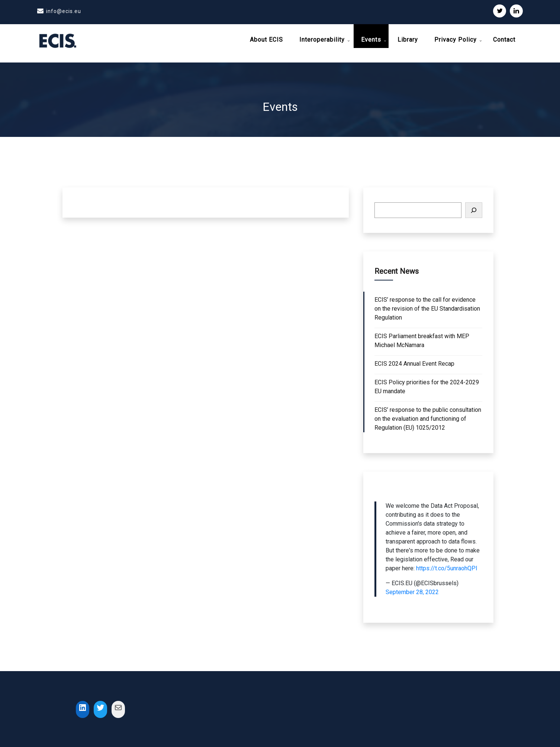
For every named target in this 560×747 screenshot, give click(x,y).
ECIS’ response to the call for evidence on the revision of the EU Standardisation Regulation (427, 305)
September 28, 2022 (412, 589)
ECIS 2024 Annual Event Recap (414, 360)
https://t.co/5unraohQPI (447, 565)
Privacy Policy (456, 40)
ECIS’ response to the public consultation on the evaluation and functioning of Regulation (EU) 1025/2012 (428, 415)
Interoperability (322, 40)
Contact (504, 40)
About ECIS (266, 40)
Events (371, 40)
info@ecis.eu (64, 11)
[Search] (474, 207)
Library (408, 40)
